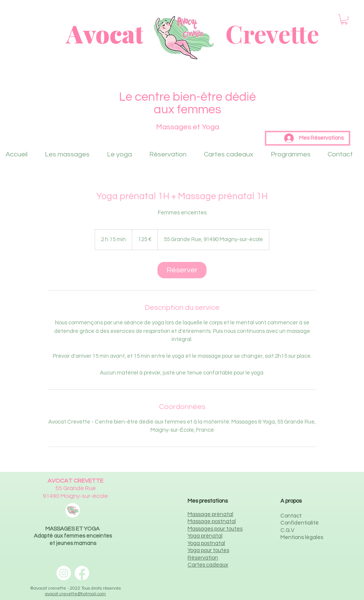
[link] (182, 270)
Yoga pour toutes (208, 550)
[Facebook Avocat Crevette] (82, 573)
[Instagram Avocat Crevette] (64, 573)
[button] (344, 19)
